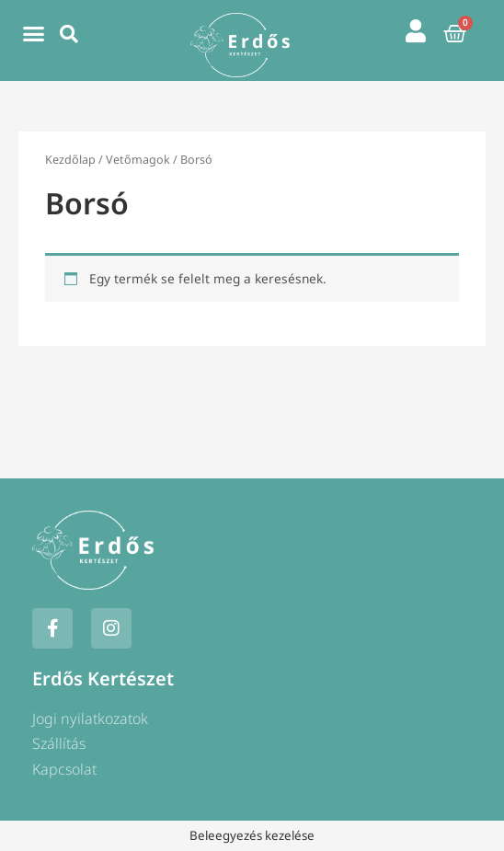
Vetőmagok (138, 160)
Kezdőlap (70, 160)
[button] (33, 34)
